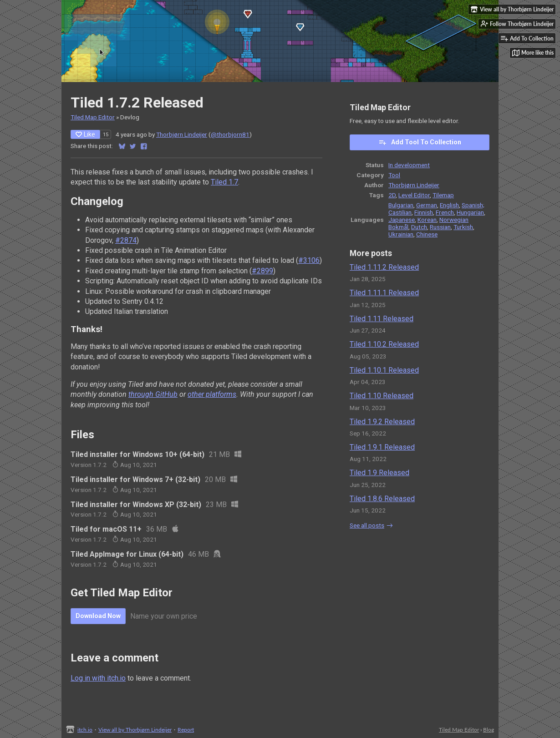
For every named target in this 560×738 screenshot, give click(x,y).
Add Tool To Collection (420, 142)
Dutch (419, 227)
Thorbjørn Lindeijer (182, 134)
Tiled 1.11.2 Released (384, 267)
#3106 (309, 260)
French (445, 212)
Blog (489, 730)
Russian (440, 227)
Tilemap (443, 195)
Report (186, 730)
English (449, 205)
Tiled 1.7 (224, 182)
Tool (394, 175)
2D (392, 195)
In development (409, 165)
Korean (427, 220)
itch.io (85, 730)
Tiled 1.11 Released (382, 319)
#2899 (262, 271)
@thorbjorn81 (230, 134)
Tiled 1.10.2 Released (384, 344)
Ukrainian (401, 234)
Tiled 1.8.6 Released (382, 499)
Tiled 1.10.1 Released (384, 370)
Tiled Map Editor (93, 117)
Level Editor (414, 195)
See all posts (367, 525)
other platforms (212, 394)
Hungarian (470, 212)
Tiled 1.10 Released (382, 396)
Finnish (424, 212)
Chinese (427, 234)
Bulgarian (401, 205)
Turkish (463, 227)
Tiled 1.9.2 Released (382, 422)
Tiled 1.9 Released (379, 473)
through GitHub (153, 394)
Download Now (98, 616)
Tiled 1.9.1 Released (382, 447)
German (427, 205)
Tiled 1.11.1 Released (384, 293)
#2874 (126, 240)
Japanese (402, 220)
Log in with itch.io (98, 678)
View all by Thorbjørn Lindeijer (135, 730)
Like (85, 134)
